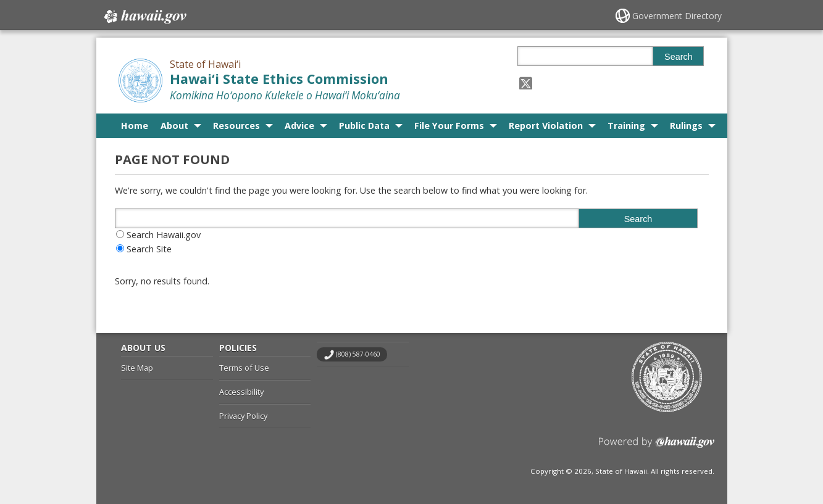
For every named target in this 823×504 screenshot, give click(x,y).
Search (679, 57)
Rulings (686, 126)
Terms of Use (244, 368)
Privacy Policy (243, 416)
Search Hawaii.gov (164, 235)
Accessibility (241, 392)
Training (626, 126)
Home (135, 126)
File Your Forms (449, 126)
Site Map (137, 368)
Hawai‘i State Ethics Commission (279, 79)
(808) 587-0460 (358, 354)
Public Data (364, 126)
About (174, 126)
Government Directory (677, 16)
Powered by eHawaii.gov (657, 447)
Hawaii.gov (144, 17)
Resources (236, 126)
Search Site (149, 249)
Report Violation (546, 126)
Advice (299, 126)
